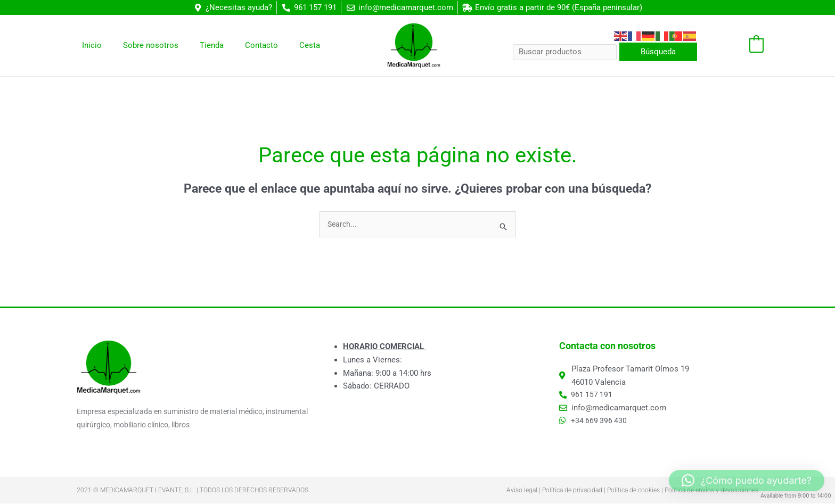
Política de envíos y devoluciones (711, 491)
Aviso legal (522, 491)
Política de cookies (633, 491)
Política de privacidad (572, 491)
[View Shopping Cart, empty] (736, 46)
